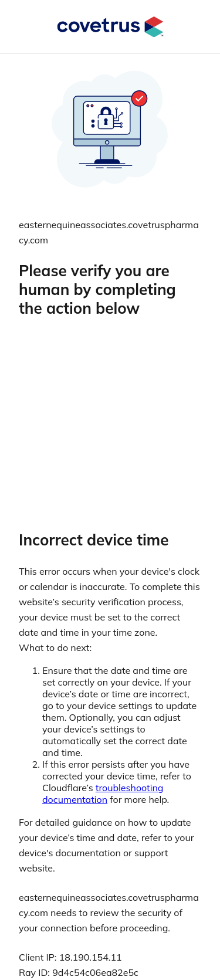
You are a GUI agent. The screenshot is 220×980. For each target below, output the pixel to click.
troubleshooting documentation (103, 794)
